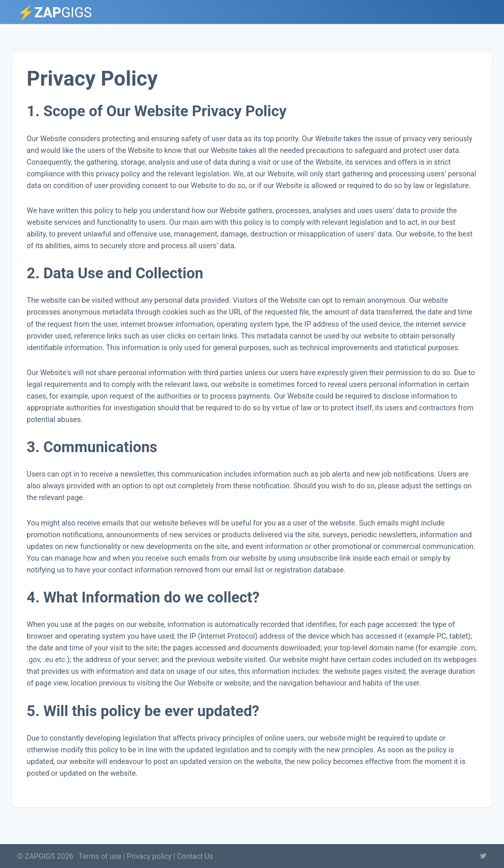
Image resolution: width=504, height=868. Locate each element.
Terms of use (100, 857)
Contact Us (195, 857)
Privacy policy (149, 857)
